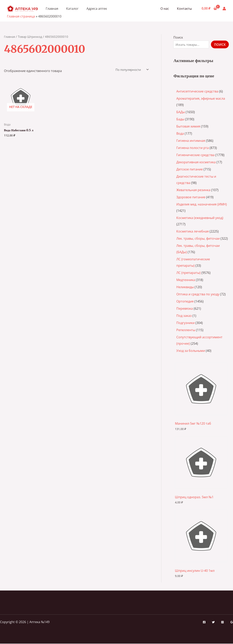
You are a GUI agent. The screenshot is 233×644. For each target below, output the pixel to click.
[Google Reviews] (232, 623)
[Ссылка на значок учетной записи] (224, 9)
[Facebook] (204, 623)
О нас (167, 9)
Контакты (185, 9)
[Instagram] (222, 623)
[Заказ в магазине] (130, 70)
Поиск (178, 37)
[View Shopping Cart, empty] (209, 9)
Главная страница (21, 16)
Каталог (72, 9)
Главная (52, 9)
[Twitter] (213, 623)
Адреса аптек (97, 9)
